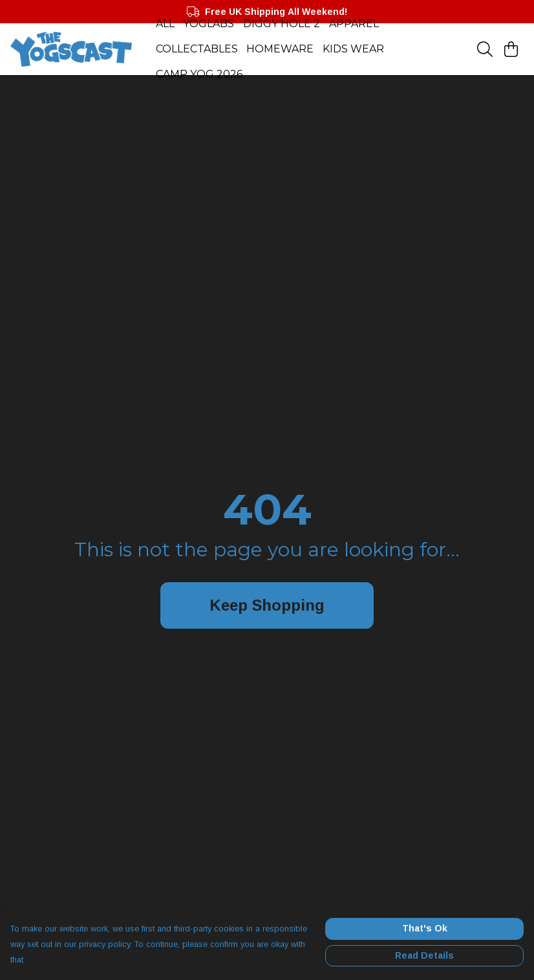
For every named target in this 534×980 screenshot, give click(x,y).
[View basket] (511, 49)
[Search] (485, 49)
